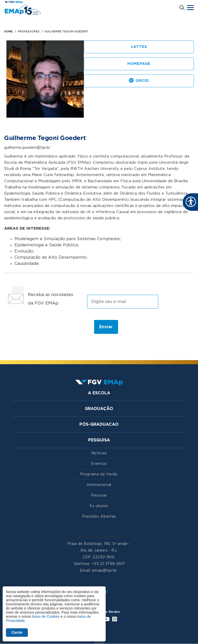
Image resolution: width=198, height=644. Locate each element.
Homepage (139, 64)
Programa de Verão (99, 474)
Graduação (99, 409)
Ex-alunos (99, 506)
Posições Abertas (99, 517)
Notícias (99, 453)
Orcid (139, 81)
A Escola (99, 393)
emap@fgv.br (105, 571)
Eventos (99, 464)
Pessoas (99, 495)
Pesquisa (99, 440)
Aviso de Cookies (46, 616)
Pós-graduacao (99, 424)
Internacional (99, 485)
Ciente (17, 632)
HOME (8, 32)
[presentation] (47, 327)
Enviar (106, 327)
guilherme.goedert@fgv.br (27, 148)
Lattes (139, 47)
